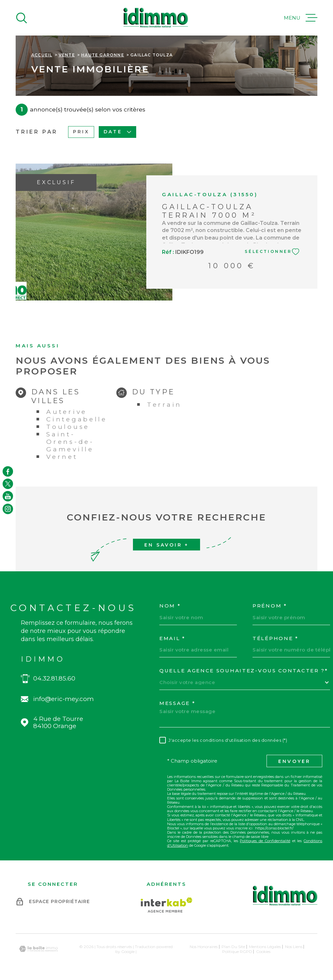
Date (117, 132)
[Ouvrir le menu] (301, 18)
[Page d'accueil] (156, 18)
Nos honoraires (204, 947)
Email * (172, 638)
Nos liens (294, 947)
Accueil (42, 55)
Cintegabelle (77, 419)
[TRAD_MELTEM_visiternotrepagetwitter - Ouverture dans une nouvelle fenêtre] (8, 484)
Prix (81, 132)
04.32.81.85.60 (54, 679)
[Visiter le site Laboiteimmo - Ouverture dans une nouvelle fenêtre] (38, 949)
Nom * (170, 606)
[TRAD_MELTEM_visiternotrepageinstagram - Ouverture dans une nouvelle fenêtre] (8, 509)
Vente (67, 55)
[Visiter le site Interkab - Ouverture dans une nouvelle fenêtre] (167, 905)
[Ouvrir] (22, 18)
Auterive (67, 412)
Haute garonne (103, 55)
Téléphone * (275, 638)
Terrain (164, 405)
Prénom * (270, 606)
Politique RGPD (237, 951)
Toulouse (68, 427)
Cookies (263, 952)
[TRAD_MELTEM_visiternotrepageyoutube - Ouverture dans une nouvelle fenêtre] (8, 496)
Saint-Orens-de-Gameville (70, 442)
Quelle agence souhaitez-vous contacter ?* (244, 671)
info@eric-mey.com (64, 699)
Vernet (62, 457)
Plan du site (233, 947)
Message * (177, 703)
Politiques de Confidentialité (265, 841)
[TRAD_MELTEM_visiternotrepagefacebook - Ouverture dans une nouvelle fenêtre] (8, 471)
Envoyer (294, 761)
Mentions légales (265, 947)
